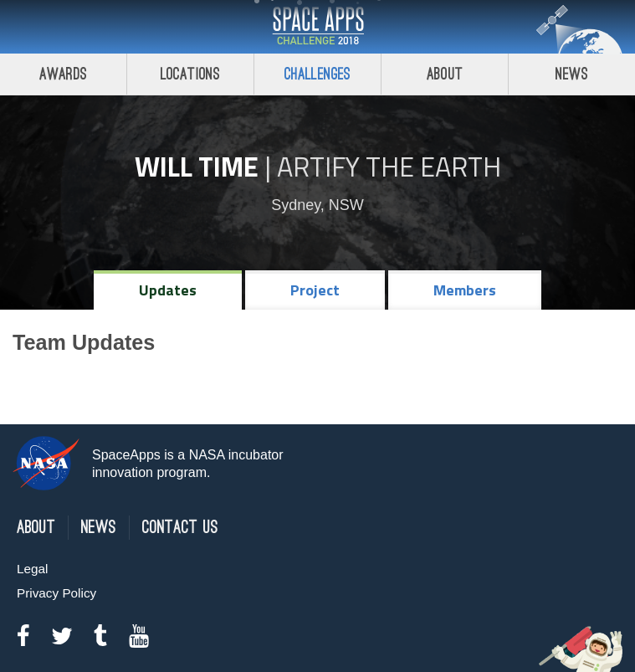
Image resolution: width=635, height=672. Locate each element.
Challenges (318, 74)
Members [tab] (465, 290)
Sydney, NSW (317, 205)
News (572, 74)
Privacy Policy (56, 593)
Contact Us (180, 528)
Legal (32, 569)
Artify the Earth (389, 167)
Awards (63, 74)
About (445, 74)
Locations (191, 74)
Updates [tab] (168, 290)
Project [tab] (315, 290)
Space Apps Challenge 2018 (318, 27)
